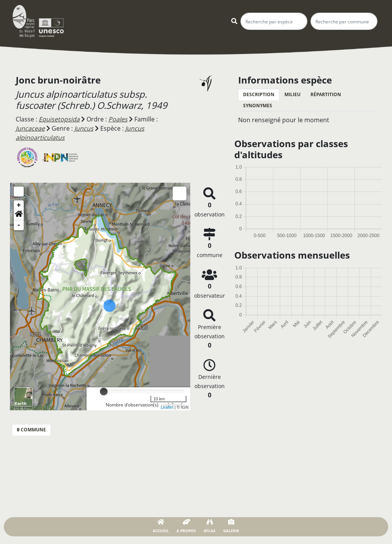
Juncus (84, 128)
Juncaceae (30, 128)
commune (31, 430)
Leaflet (167, 407)
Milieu (292, 94)
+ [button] (19, 205)
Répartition (326, 94)
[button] (19, 215)
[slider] (104, 392)
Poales (118, 119)
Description (259, 94)
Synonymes (258, 106)
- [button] (19, 225)
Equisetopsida (59, 119)
